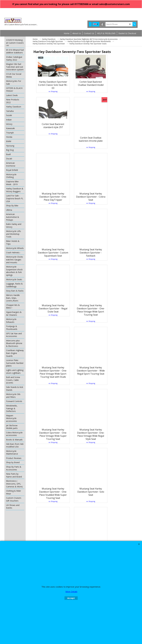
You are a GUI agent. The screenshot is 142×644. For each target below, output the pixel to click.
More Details (71, 592)
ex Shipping (51, 91)
